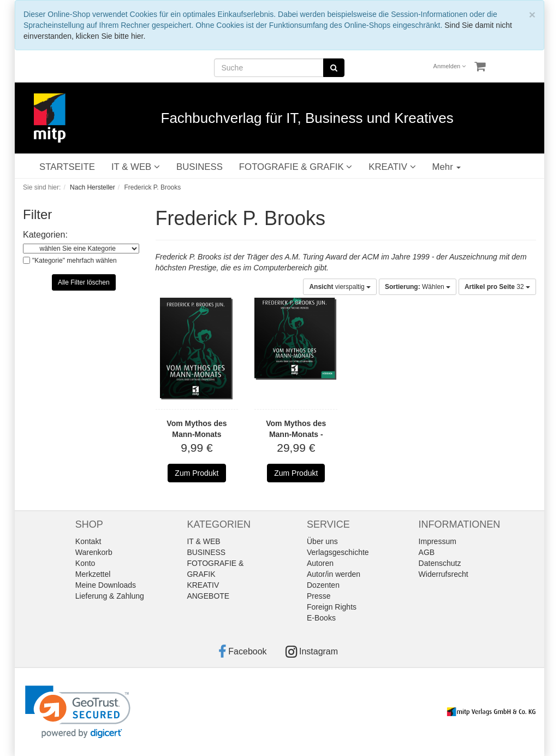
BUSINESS (200, 167)
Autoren (320, 563)
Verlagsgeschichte (338, 552)
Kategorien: (45, 235)
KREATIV (392, 167)
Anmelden (450, 66)
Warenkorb (94, 552)
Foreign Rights (332, 607)
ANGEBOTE (208, 596)
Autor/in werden (334, 574)
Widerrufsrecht (444, 574)
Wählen (418, 287)
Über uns (322, 541)
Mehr (447, 167)
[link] (78, 712)
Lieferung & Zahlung (110, 596)
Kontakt (88, 541)
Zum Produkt (197, 473)
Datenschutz (440, 563)
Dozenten (323, 585)
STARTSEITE (67, 167)
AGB (427, 552)
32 (497, 287)
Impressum (438, 541)
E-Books (321, 618)
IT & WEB (136, 167)
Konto (85, 563)
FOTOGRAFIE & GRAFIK (296, 167)
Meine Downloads (106, 585)
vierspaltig (340, 287)
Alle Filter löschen (84, 282)
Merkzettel (93, 574)
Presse (319, 596)
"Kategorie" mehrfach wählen (75, 261)
